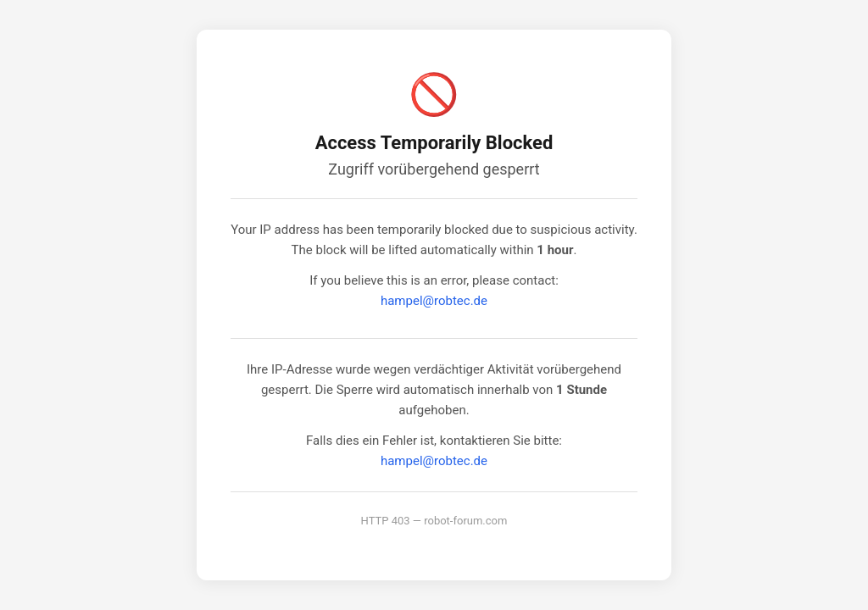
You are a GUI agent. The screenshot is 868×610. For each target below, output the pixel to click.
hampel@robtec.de (434, 301)
